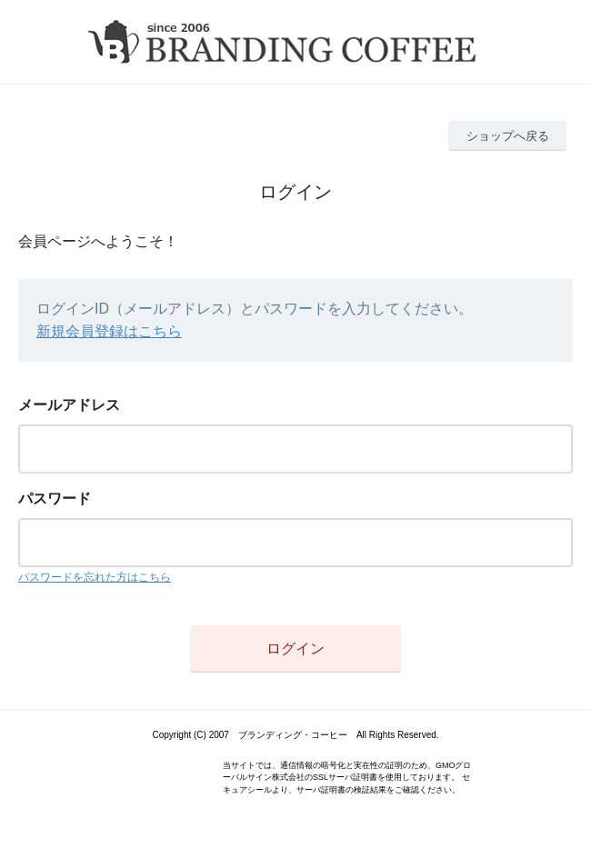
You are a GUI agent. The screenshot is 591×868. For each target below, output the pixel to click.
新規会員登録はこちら (109, 331)
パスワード (55, 499)
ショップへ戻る (508, 136)
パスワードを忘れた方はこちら (95, 577)
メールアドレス (69, 405)
